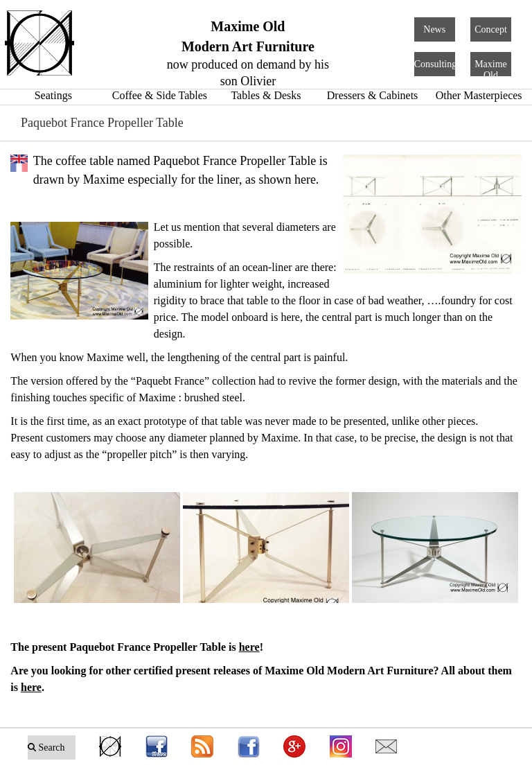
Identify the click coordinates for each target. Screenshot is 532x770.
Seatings (53, 95)
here (249, 647)
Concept (491, 29)
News (434, 29)
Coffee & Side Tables (160, 95)
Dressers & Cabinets (373, 95)
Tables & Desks (266, 95)
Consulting (435, 64)
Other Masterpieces (479, 95)
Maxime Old (491, 70)
